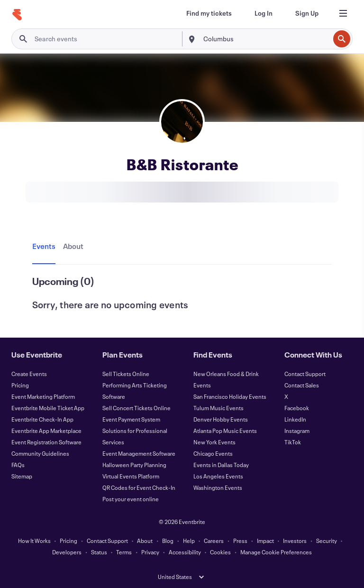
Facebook (297, 408)
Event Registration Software (46, 442)
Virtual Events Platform (131, 476)
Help (189, 541)
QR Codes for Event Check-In (139, 487)
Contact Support (305, 374)
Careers (214, 541)
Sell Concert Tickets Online (136, 408)
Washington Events (218, 487)
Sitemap (22, 476)
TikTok (293, 442)
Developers (67, 552)
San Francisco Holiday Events (230, 396)
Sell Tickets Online (126, 374)
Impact (265, 541)
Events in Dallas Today (221, 465)
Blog (168, 541)
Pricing (20, 385)
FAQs (18, 465)
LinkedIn (295, 419)
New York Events (214, 442)
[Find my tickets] (209, 13)
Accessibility (185, 552)
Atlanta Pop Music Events (225, 431)
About (145, 541)
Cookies (220, 552)
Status (99, 552)
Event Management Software (139, 453)
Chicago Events (213, 453)
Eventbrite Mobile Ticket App (48, 408)
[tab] (46, 247)
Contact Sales (302, 385)
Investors (295, 541)
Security (327, 541)
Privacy (150, 552)
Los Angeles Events (218, 476)
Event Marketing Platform (43, 396)
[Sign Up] (307, 13)
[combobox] (265, 39)
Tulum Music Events (218, 408)
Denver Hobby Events (221, 419)
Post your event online (131, 499)
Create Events (29, 374)
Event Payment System (131, 419)
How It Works (34, 541)
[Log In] (264, 13)
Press (240, 541)
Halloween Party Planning (134, 465)
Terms (124, 552)
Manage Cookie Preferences (276, 552)
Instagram (297, 431)
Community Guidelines (40, 453)
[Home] (17, 15)
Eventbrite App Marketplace (46, 431)
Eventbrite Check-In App (42, 419)
